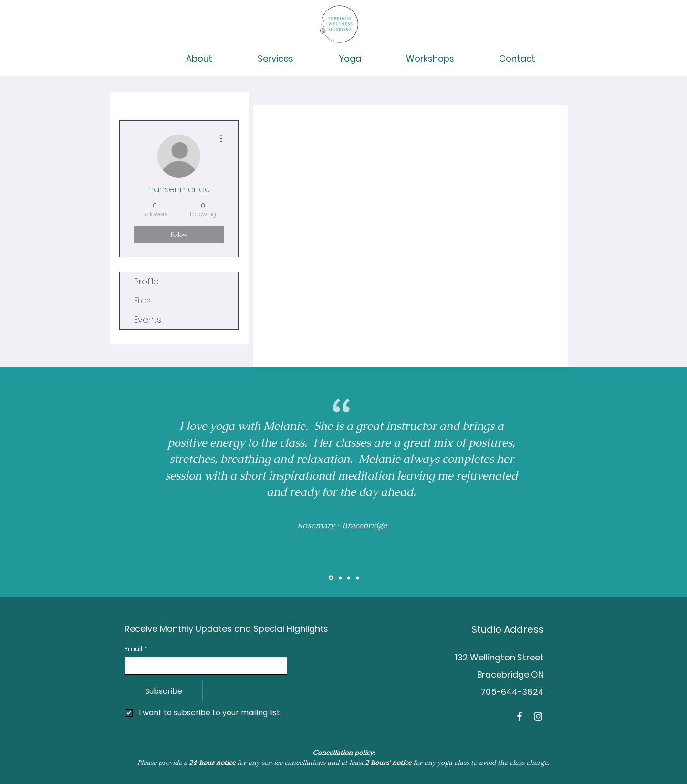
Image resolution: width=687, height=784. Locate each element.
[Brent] (349, 578)
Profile (146, 281)
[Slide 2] (340, 578)
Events (148, 319)
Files (142, 300)
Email (136, 649)
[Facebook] (520, 716)
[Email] (203, 666)
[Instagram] (538, 716)
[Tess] (357, 578)
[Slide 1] (331, 578)
